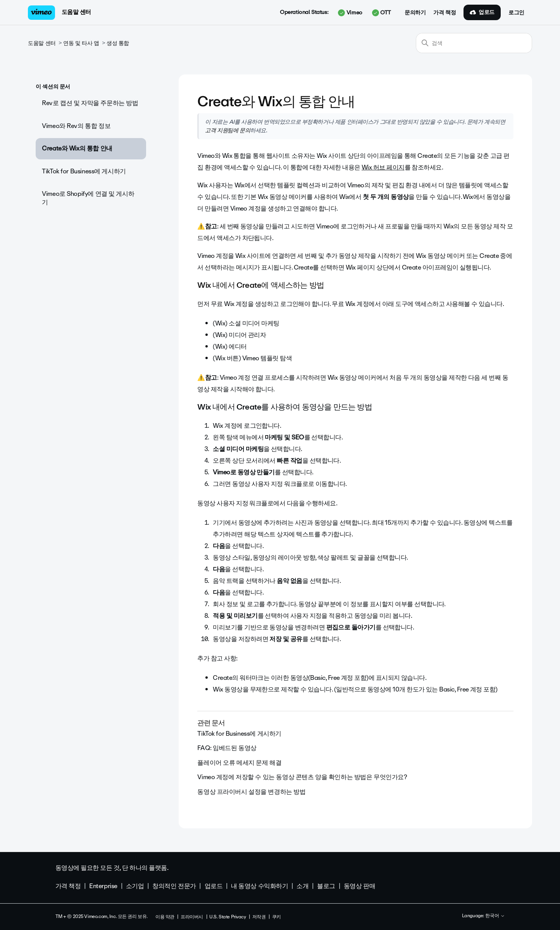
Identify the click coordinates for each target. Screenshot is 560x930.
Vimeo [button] (350, 13)
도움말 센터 (76, 12)
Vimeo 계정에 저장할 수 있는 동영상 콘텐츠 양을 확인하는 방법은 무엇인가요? (302, 777)
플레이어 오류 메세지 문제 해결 (239, 763)
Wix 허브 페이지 (383, 167)
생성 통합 (118, 43)
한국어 (495, 916)
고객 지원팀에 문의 (227, 130)
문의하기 (415, 13)
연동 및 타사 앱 (81, 43)
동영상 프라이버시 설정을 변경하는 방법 (251, 792)
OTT (382, 13)
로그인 (516, 13)
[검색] (474, 43)
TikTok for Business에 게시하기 (84, 171)
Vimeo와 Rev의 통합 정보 (76, 126)
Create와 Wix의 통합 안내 (77, 148)
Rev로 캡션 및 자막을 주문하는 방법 (90, 103)
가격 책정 (445, 13)
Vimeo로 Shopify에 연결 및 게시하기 (88, 198)
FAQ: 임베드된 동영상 (227, 748)
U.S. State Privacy (227, 917)
